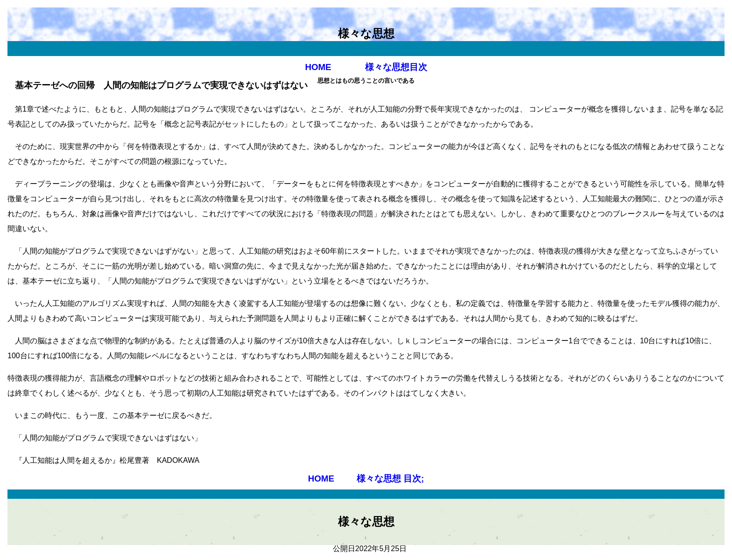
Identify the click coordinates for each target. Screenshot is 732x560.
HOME (318, 67)
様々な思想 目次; (390, 478)
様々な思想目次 (394, 67)
